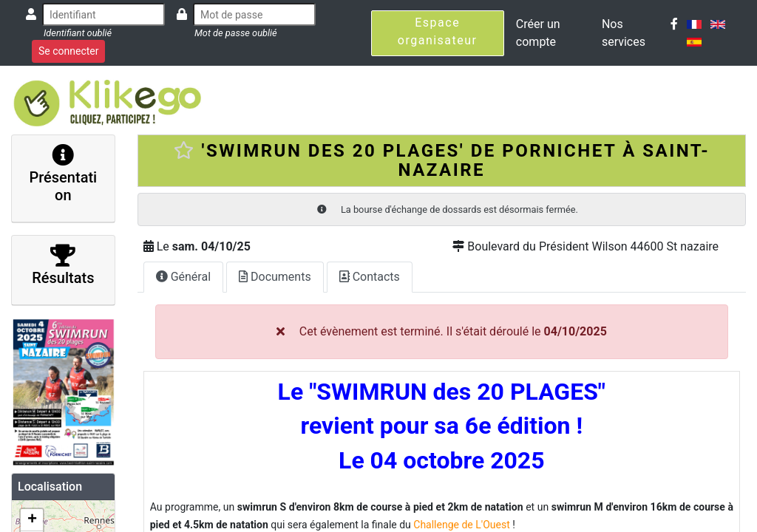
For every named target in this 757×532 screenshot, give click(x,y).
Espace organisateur (438, 31)
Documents (275, 277)
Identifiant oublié (78, 33)
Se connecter (68, 51)
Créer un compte (538, 33)
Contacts (370, 277)
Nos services (624, 33)
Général (183, 277)
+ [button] (32, 520)
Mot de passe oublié (236, 33)
